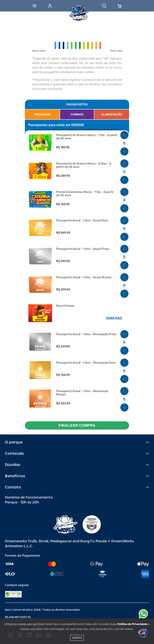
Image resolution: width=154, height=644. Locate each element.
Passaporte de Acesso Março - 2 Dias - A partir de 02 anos (84, 165)
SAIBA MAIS (114, 318)
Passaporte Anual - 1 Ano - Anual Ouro (82, 221)
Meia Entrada (65, 306)
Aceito (77, 638)
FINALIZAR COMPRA (77, 425)
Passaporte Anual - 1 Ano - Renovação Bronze (82, 393)
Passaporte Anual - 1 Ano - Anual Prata (83, 249)
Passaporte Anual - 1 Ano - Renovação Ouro (86, 363)
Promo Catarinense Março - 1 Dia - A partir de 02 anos (85, 194)
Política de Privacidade (132, 624)
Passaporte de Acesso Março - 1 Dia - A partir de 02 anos (87, 137)
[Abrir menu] (35, 6)
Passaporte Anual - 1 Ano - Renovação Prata (86, 334)
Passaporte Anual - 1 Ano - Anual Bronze (84, 277)
